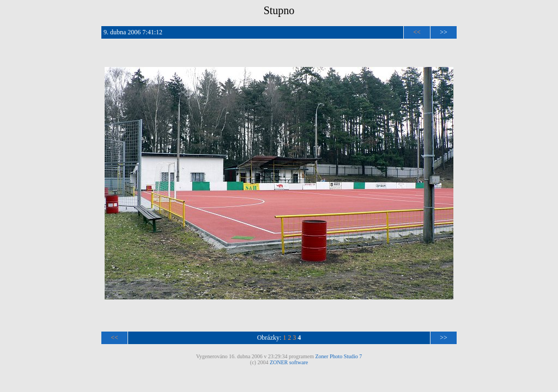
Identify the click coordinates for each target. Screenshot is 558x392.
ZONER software (289, 362)
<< (417, 32)
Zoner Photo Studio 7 (339, 356)
